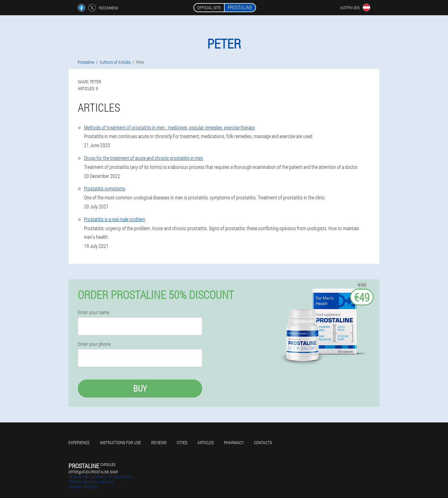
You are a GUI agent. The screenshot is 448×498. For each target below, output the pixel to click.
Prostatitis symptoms (105, 188)
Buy (140, 388)
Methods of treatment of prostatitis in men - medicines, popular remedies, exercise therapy (170, 127)
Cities (182, 442)
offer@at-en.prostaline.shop (93, 472)
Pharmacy (234, 442)
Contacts (263, 442)
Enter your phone (94, 344)
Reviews (159, 442)
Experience (79, 442)
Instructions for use (120, 442)
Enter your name (93, 312)
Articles (206, 442)
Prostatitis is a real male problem (115, 219)
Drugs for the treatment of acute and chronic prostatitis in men (144, 158)
